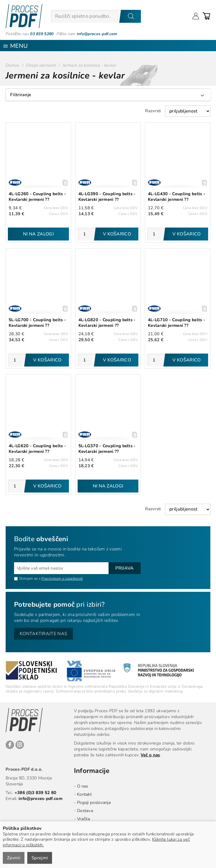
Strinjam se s (27, 579)
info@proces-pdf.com (97, 34)
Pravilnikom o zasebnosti (62, 579)
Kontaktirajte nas (43, 634)
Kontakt (84, 794)
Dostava (85, 811)
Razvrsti (153, 111)
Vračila (84, 819)
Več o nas (150, 755)
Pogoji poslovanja (94, 802)
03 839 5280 (42, 34)
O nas (83, 786)
